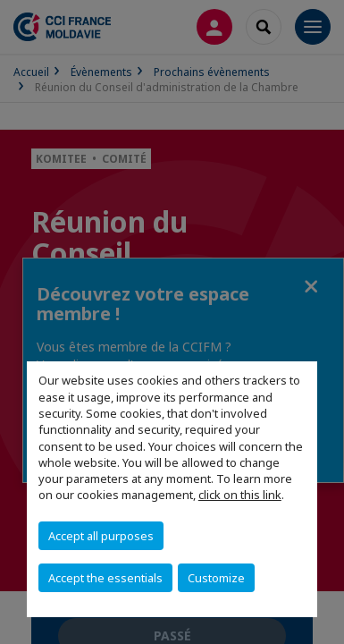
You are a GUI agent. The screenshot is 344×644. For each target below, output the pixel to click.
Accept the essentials (105, 578)
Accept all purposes (101, 536)
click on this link (240, 495)
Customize (216, 578)
